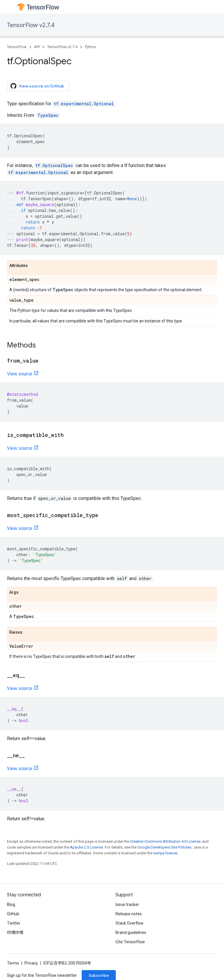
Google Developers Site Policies (164, 847)
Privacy (31, 963)
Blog (11, 905)
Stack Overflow (129, 923)
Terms (13, 963)
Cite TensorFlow (130, 942)
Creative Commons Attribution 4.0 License (165, 841)
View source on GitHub (37, 86)
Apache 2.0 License (86, 847)
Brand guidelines (131, 932)
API (37, 47)
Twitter (14, 923)
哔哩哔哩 (15, 932)
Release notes (129, 914)
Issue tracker (127, 905)
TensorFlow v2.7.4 (31, 25)
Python (91, 47)
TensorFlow (17, 47)
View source (20, 374)
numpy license (165, 853)
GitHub (13, 914)
